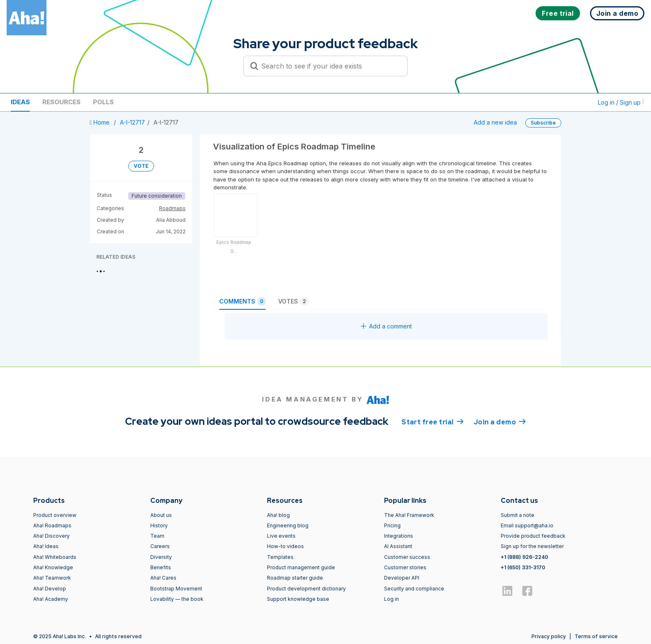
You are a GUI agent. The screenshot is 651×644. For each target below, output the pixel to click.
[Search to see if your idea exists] (329, 66)
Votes (293, 301)
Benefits (161, 567)
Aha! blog (278, 515)
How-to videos (285, 546)
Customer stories (405, 567)
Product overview (55, 515)
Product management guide (301, 567)
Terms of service (596, 636)
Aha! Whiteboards (55, 557)
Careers (160, 546)
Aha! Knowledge (53, 567)
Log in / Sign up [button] (621, 102)
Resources (61, 102)
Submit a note (518, 515)
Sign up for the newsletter (532, 546)
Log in (392, 599)
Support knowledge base (298, 599)
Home (100, 122)
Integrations (399, 536)
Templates (280, 557)
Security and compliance (414, 589)
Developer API (402, 578)
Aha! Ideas (46, 546)
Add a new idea (495, 122)
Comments (242, 301)
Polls (103, 102)
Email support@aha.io (527, 525)
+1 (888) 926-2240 (524, 557)
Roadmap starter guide (295, 578)
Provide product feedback (533, 536)
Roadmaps (172, 208)
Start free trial (433, 421)
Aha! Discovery (51, 536)
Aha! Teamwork (52, 578)
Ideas (20, 102)
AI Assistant (398, 546)
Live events (281, 536)
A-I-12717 (132, 122)
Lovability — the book (177, 599)
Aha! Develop (50, 589)
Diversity (161, 557)
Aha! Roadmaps (52, 525)
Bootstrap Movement (176, 589)
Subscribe (543, 123)
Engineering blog (288, 525)
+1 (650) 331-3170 (523, 567)
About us (161, 515)
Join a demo (500, 421)
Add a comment (386, 326)
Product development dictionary (306, 589)
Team (157, 536)
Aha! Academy (51, 599)
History (159, 525)
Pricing (392, 525)
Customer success (407, 557)
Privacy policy (549, 636)
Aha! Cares (163, 578)
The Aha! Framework (409, 515)
